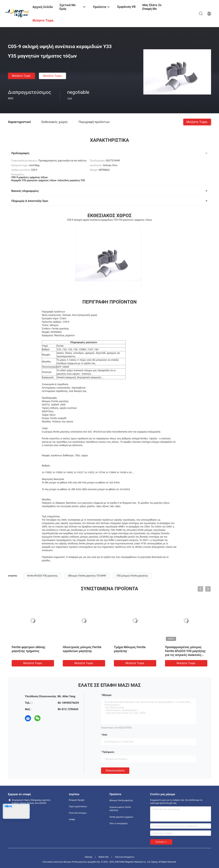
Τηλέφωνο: (108, 752)
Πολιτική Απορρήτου (125, 857)
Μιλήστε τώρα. (21, 76)
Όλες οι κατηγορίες (119, 823)
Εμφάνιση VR (126, 7)
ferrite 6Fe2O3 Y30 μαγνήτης (42, 576)
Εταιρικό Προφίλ (77, 800)
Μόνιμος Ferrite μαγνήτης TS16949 (87, 576)
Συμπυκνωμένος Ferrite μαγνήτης (120, 809)
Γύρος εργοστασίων (78, 807)
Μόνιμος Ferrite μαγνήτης (121, 800)
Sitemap (89, 857)
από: (105, 735)
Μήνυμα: (107, 695)
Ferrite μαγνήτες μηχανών (121, 817)
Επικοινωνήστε (115, 771)
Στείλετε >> (161, 842)
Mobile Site (104, 857)
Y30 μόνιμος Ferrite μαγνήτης (132, 576)
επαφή (72, 819)
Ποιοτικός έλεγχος (78, 813)
